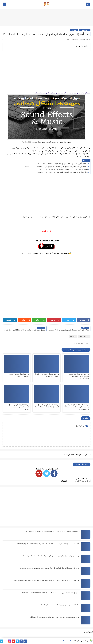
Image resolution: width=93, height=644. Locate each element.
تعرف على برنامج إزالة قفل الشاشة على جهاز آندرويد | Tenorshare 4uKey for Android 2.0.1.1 (50, 568)
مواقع (74, 30)
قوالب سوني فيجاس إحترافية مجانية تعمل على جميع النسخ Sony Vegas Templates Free (51, 556)
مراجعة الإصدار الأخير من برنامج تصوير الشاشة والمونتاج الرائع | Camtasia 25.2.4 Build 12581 (55, 166)
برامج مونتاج (85, 30)
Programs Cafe (68, 641)
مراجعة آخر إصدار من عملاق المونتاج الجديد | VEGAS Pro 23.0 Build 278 (62, 164)
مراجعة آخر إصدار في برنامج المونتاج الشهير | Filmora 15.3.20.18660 (79, 376)
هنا (84, 455)
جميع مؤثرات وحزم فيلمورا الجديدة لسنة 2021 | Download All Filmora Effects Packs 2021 (51, 593)
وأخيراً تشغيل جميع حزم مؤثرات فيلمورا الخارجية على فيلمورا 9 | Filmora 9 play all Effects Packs (48, 544)
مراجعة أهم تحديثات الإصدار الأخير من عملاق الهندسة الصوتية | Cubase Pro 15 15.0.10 (77, 407)
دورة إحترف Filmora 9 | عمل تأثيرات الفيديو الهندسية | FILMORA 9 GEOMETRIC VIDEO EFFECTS (47, 580)
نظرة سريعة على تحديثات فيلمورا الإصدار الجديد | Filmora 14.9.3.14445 (63, 169)
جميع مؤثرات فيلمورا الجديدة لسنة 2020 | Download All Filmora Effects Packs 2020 (52, 531)
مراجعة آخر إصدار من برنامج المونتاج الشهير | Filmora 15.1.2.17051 (19, 407)
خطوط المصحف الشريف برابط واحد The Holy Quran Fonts (60, 605)
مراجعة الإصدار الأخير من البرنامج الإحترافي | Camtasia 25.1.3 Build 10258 (62, 172)
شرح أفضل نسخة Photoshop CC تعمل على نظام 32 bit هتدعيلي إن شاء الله (55, 617)
